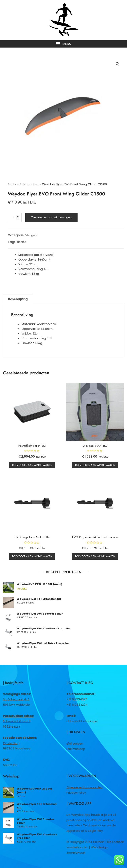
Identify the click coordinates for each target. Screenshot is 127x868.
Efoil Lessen (75, 743)
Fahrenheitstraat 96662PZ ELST (18, 721)
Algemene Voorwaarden (84, 787)
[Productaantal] (15, 217)
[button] (63, 44)
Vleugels (31, 235)
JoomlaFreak (76, 853)
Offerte (21, 242)
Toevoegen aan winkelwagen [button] (32, 465)
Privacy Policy (76, 793)
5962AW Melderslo (16, 705)
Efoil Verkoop (76, 749)
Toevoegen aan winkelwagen (51, 217)
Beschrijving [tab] (18, 299)
